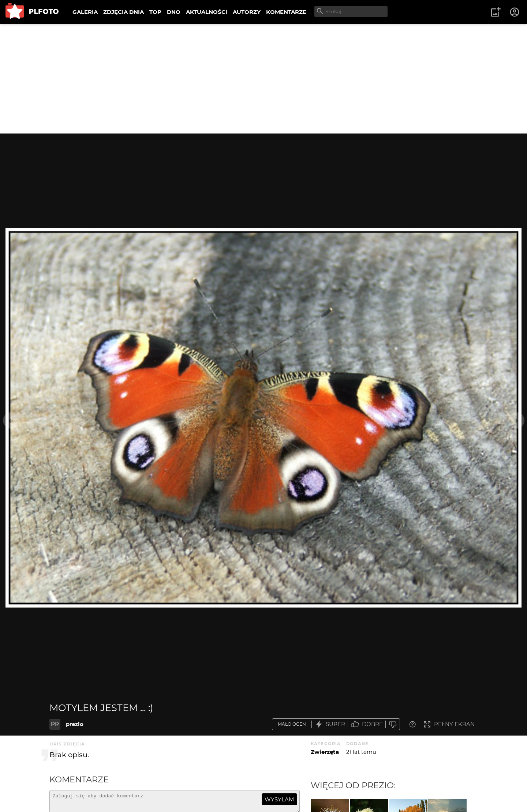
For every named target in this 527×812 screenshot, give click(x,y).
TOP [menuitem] (155, 12)
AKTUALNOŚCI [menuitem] (207, 12)
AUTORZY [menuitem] (247, 12)
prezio (75, 724)
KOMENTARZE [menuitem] (286, 12)
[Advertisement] (263, 79)
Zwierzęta (325, 752)
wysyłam (279, 799)
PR (55, 724)
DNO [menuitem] (174, 12)
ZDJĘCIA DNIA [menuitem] (124, 12)
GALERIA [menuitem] (85, 12)
